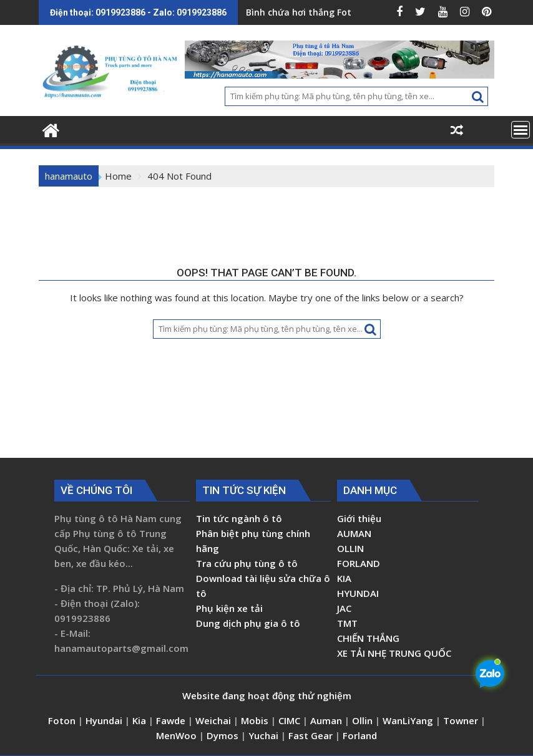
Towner (461, 720)
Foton (63, 720)
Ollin (364, 720)
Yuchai (265, 735)
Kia (140, 720)
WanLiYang (408, 720)
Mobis (255, 720)
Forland (360, 735)
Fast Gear (312, 735)
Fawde (171, 720)
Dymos (224, 735)
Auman (326, 720)
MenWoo (178, 735)
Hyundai (104, 720)
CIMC (291, 720)
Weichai (214, 720)
